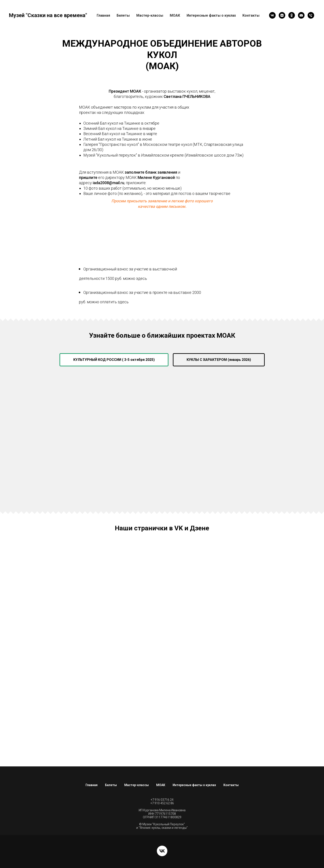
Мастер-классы (150, 15)
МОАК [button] (175, 15)
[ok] (292, 15)
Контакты (251, 15)
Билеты (123, 15)
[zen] (282, 15)
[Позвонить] (311, 15)
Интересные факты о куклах (211, 15)
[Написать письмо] (301, 15)
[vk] (272, 15)
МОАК (161, 785)
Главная (103, 15)
